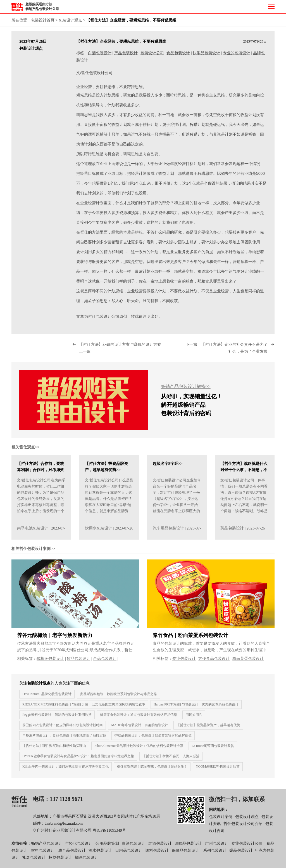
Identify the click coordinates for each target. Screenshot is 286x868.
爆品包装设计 (241, 854)
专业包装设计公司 (247, 847)
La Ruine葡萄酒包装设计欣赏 (213, 749)
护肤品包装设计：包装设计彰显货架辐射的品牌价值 (153, 738)
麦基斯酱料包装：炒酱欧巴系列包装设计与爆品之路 (118, 697)
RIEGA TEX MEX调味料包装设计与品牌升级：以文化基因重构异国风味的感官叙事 (84, 707)
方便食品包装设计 (214, 662)
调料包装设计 (157, 854)
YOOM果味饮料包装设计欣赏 (218, 770)
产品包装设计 (126, 53)
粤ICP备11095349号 (109, 834)
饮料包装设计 (43, 854)
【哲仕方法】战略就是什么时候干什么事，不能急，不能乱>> (244, 473)
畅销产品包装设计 (47, 847)
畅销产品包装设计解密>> (186, 390)
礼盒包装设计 (34, 861)
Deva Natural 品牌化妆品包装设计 (47, 697)
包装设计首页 (43, 20)
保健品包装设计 (185, 854)
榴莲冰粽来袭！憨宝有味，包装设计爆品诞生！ (152, 770)
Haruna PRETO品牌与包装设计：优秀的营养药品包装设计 (196, 707)
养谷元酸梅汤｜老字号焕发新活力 (55, 638)
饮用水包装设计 (99, 532)
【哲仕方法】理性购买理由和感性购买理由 (54, 749)
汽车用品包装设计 (168, 532)
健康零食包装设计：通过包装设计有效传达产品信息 (139, 718)
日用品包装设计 (129, 854)
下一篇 (227, 351)
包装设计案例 (221, 820)
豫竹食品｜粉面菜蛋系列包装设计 (190, 638)
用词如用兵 (194, 718)
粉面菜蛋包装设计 (248, 662)
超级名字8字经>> (168, 467)
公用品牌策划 (107, 847)
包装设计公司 (152, 53)
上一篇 (121, 351)
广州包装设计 (217, 847)
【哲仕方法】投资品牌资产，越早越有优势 (208, 728)
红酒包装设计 (160, 847)
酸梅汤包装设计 (50, 662)
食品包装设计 (178, 53)
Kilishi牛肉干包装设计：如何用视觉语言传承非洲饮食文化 (65, 770)
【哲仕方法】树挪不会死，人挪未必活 (171, 759)
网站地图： (219, 813)
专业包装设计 (184, 662)
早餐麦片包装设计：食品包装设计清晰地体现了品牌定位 (64, 738)
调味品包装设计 (188, 847)
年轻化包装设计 (79, 847)
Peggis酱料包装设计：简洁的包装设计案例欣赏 (57, 718)
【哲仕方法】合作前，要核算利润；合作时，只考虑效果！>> (40, 473)
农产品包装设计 (72, 854)
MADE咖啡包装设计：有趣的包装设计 (140, 728)
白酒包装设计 (100, 53)
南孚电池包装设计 (33, 532)
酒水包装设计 (100, 854)
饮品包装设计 (78, 662)
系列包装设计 (215, 854)
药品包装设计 (232, 532)
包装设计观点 (70, 20)
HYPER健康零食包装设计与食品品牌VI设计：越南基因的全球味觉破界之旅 (78, 759)
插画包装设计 (87, 861)
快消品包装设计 (206, 53)
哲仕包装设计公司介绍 (243, 827)
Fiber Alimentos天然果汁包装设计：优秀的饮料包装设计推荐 (139, 749)
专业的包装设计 (237, 53)
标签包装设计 (60, 861)
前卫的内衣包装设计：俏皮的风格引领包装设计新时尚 (63, 728)
